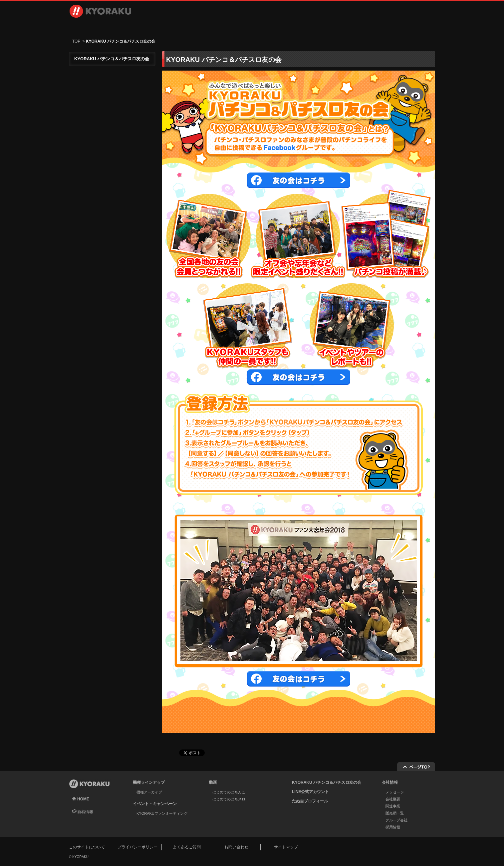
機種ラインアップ (104, 27)
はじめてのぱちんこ (229, 792)
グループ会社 (396, 820)
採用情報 (335, 27)
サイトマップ (286, 847)
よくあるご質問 (187, 847)
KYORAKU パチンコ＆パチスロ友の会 (327, 782)
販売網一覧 (395, 813)
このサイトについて (87, 847)
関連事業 (393, 806)
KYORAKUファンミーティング (162, 813)
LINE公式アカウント (310, 792)
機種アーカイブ (149, 792)
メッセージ (395, 792)
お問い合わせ (399, 27)
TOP (76, 41)
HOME (83, 799)
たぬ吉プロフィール (310, 801)
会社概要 (393, 799)
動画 (167, 27)
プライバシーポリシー (137, 847)
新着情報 (85, 812)
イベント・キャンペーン (223, 27)
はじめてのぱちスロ (229, 799)
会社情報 (279, 27)
